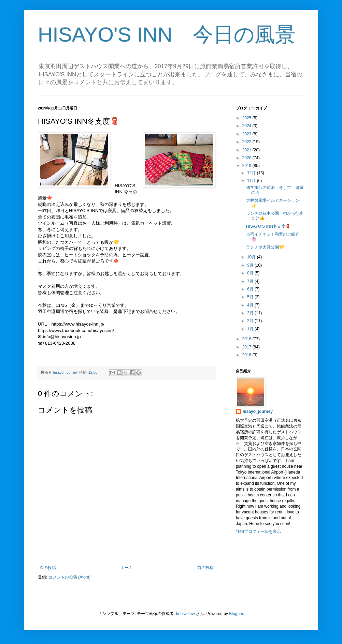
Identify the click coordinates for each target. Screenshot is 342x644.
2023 (247, 134)
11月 (252, 181)
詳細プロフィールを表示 (258, 531)
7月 (251, 281)
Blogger (236, 614)
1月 (251, 329)
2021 (247, 150)
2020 (247, 158)
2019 (247, 166)
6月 (251, 289)
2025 (247, 118)
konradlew (186, 614)
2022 (247, 142)
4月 (251, 305)
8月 (251, 273)
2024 (247, 126)
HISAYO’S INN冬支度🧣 (268, 226)
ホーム (127, 568)
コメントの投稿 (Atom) (69, 577)
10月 (252, 257)
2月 (251, 321)
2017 (247, 347)
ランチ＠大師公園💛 (265, 247)
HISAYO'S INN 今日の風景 (167, 35)
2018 (247, 339)
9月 (251, 265)
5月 (251, 297)
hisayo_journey (258, 411)
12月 (252, 173)
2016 (247, 355)
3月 (251, 313)
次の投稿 (48, 568)
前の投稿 (205, 568)
